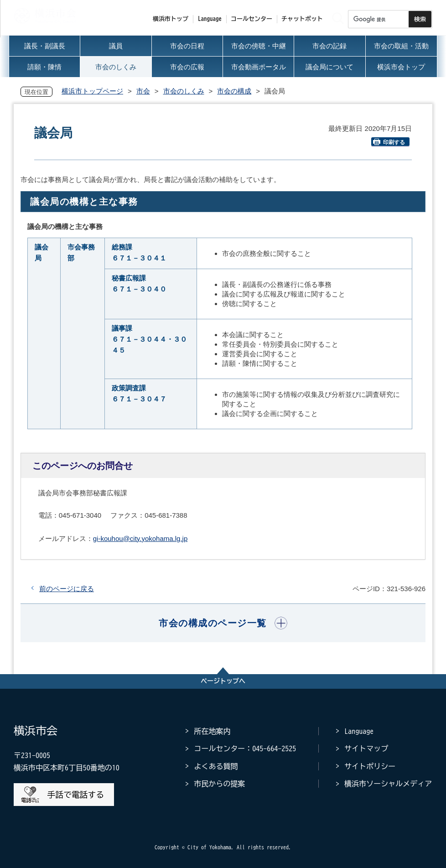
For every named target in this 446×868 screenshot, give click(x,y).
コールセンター (252, 19)
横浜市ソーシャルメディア (388, 784)
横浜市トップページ (92, 91)
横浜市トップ (171, 19)
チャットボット (302, 19)
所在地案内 (212, 731)
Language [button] (210, 19)
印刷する (389, 142)
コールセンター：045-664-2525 (245, 748)
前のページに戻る (67, 589)
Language (359, 731)
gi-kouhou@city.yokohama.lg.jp (140, 538)
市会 (143, 91)
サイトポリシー (370, 766)
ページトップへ (223, 681)
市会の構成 (234, 91)
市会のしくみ (184, 91)
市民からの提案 (219, 784)
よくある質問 (216, 766)
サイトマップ (366, 748)
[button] (223, 623)
